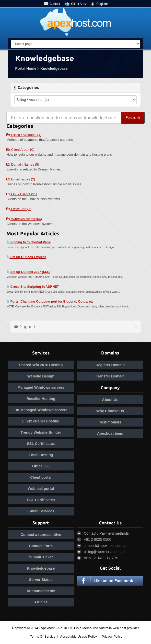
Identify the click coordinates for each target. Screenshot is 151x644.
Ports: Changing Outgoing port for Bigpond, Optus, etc (50, 302)
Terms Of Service (43, 636)
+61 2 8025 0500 (98, 539)
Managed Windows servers (41, 387)
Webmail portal (41, 489)
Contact (55, 4)
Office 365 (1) (19, 209)
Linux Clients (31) (22, 194)
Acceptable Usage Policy (78, 636)
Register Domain (110, 365)
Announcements (41, 591)
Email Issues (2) (21, 179)
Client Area (79, 4)
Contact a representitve (41, 535)
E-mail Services (41, 511)
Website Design (41, 376)
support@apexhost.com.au (106, 546)
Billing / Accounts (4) (24, 135)
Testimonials (110, 422)
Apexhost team (110, 433)
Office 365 (41, 466)
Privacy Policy (112, 636)
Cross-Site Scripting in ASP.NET (33, 287)
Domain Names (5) (23, 164)
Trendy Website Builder (41, 432)
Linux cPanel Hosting (41, 421)
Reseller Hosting (41, 399)
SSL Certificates (41, 444)
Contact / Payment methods (106, 533)
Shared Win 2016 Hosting (41, 365)
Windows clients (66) (24, 219)
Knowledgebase (54, 68)
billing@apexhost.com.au (104, 552)
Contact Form (41, 546)
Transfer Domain (110, 376)
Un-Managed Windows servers (41, 410)
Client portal (41, 477)
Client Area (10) (20, 150)
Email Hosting (41, 455)
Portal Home (26, 68)
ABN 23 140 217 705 (101, 558)
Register (102, 4)
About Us (110, 400)
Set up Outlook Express (26, 257)
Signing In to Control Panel (29, 242)
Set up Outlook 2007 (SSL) (28, 272)
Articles (41, 602)
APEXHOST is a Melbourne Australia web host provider (98, 628)
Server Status (41, 580)
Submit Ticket (41, 557)
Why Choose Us (110, 411)
